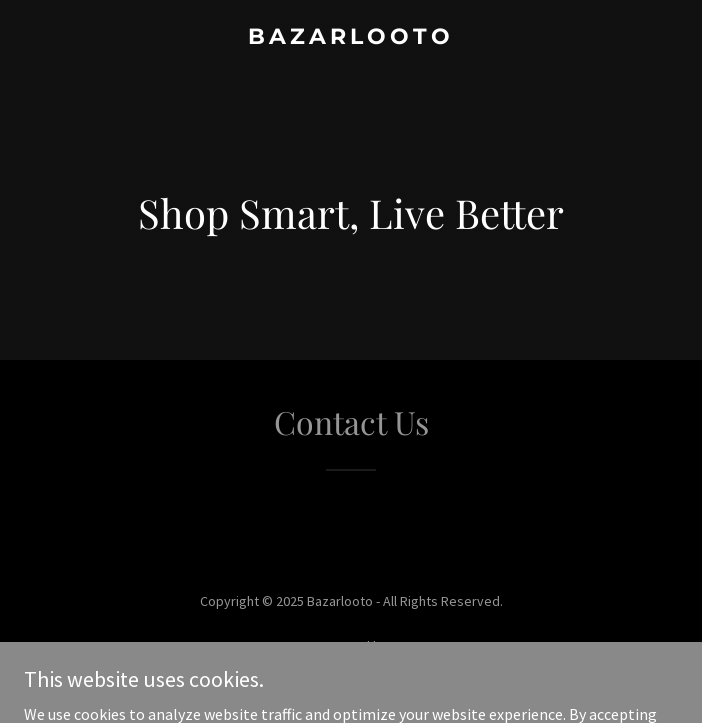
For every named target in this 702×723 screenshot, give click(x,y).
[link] (351, 38)
